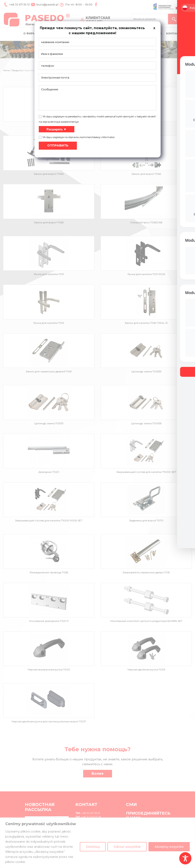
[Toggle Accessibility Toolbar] (185, 858)
